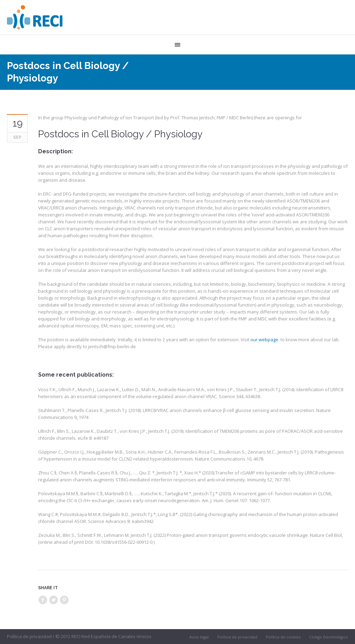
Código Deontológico (329, 637)
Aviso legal (199, 637)
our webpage (264, 340)
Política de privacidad (237, 637)
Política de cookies (283, 637)
